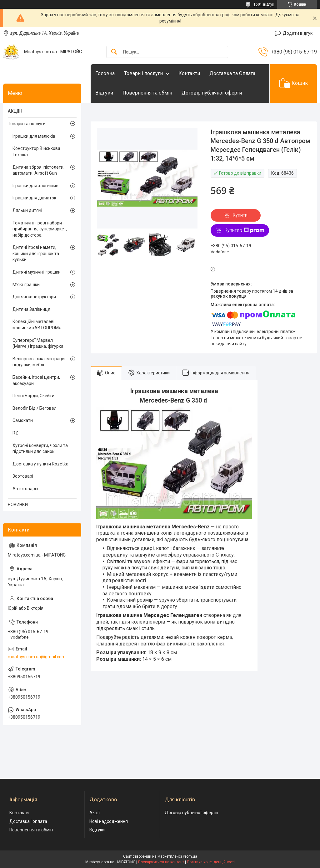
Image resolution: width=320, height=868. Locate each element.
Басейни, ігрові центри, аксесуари (36, 380)
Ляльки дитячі (27, 210)
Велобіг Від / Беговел (35, 408)
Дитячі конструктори (34, 297)
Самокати (23, 420)
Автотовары (25, 489)
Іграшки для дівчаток (34, 198)
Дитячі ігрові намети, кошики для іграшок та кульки (36, 253)
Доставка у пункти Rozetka (40, 464)
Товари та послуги (27, 124)
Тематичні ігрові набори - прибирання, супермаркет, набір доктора (40, 229)
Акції (95, 813)
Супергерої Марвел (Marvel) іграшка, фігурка (38, 343)
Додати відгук (298, 33)
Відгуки (104, 93)
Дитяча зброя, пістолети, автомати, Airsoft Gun (38, 170)
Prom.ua (190, 856)
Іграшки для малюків (34, 136)
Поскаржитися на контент (161, 862)
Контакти (189, 73)
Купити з (245, 230)
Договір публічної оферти (212, 93)
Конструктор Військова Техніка (36, 152)
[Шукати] (114, 52)
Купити (240, 215)
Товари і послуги (143, 73)
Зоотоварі (23, 476)
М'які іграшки (26, 285)
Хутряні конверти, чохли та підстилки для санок (40, 449)
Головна (105, 73)
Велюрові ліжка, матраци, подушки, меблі (39, 362)
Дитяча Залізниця (31, 309)
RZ (15, 433)
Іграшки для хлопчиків (35, 186)
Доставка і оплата (28, 821)
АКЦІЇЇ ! (15, 111)
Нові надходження (109, 821)
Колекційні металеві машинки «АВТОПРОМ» (37, 325)
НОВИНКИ (18, 505)
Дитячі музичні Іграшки (37, 272)
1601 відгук (264, 4)
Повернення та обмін (147, 93)
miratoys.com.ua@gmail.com (37, 657)
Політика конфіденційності (211, 862)
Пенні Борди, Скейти (33, 396)
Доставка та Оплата (232, 73)
